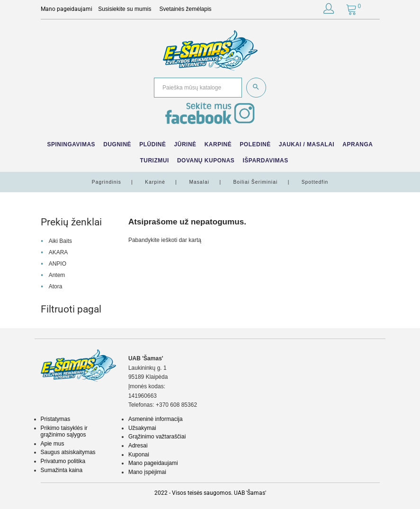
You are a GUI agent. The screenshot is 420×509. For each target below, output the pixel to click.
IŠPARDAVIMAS (265, 161)
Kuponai (139, 455)
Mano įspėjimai (147, 472)
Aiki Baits (60, 241)
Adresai (138, 446)
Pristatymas (56, 419)
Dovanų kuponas (206, 161)
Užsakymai (142, 428)
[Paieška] (198, 88)
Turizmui (154, 161)
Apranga (357, 144)
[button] (329, 10)
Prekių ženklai (71, 222)
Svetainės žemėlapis (186, 9)
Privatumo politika (63, 461)
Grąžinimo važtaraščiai (157, 437)
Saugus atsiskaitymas (68, 452)
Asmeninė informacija (156, 419)
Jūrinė (185, 144)
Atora (56, 286)
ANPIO (58, 264)
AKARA (58, 252)
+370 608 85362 (176, 405)
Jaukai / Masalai (307, 144)
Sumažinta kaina (62, 470)
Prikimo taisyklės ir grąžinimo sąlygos (64, 431)
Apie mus (53, 444)
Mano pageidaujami (153, 463)
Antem (57, 275)
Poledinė (255, 144)
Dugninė (117, 144)
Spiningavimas (71, 144)
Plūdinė (152, 144)
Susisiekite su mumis (125, 9)
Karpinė (218, 144)
